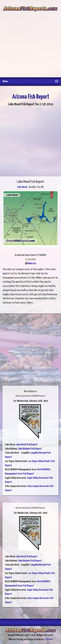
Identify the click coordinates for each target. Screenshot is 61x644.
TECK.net (49, 639)
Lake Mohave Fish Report (30, 449)
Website (32, 264)
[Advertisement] (30, 42)
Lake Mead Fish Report (27, 445)
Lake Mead (22, 187)
